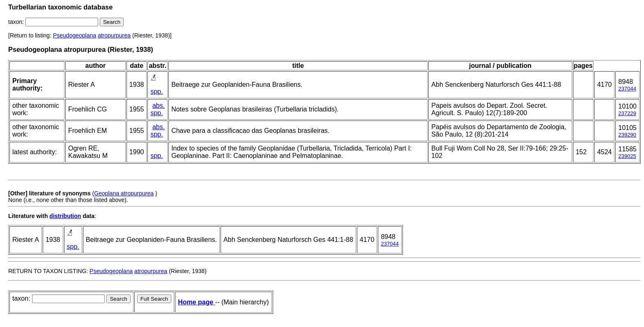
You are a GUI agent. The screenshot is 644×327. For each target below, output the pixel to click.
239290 (627, 135)
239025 (627, 156)
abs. (159, 106)
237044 (627, 89)
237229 (627, 113)
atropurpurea (114, 35)
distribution (65, 216)
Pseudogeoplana (75, 35)
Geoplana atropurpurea (124, 193)
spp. (156, 92)
